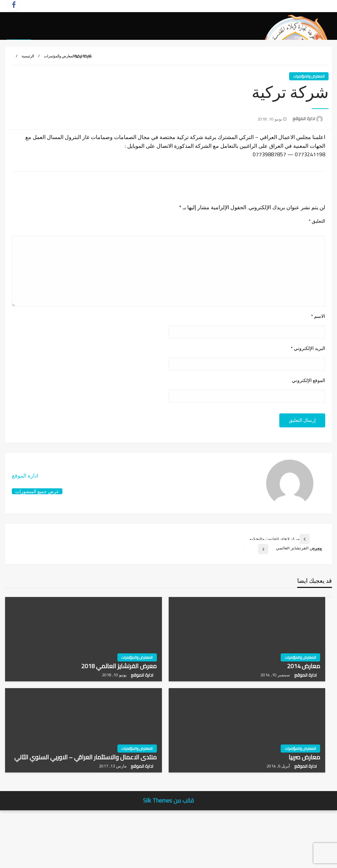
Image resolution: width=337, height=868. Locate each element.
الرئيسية (28, 105)
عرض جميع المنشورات (37, 540)
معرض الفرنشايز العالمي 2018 (119, 715)
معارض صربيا (304, 806)
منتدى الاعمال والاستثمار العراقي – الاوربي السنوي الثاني (86, 806)
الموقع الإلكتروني (308, 430)
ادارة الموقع (303, 168)
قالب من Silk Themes (168, 850)
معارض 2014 (304, 715)
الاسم (318, 365)
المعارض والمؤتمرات (59, 105)
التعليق (317, 270)
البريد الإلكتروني (308, 398)
